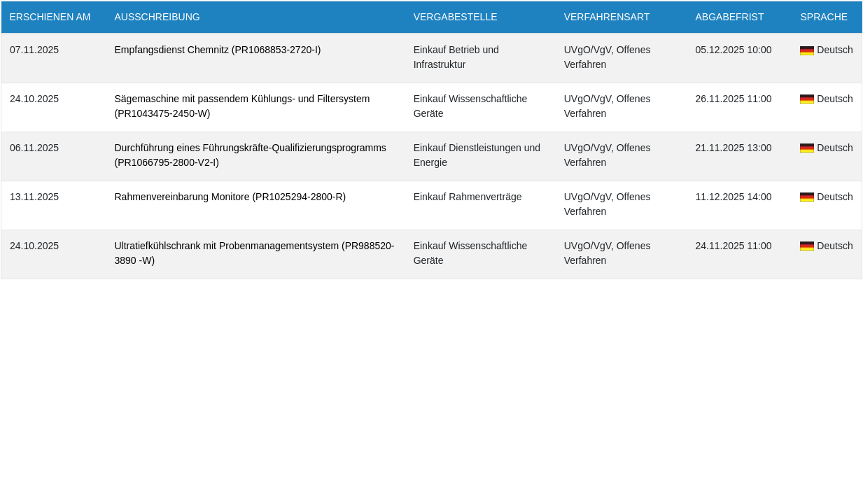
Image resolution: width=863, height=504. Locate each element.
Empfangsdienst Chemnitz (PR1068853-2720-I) (218, 50)
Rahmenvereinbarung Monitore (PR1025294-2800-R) (231, 197)
